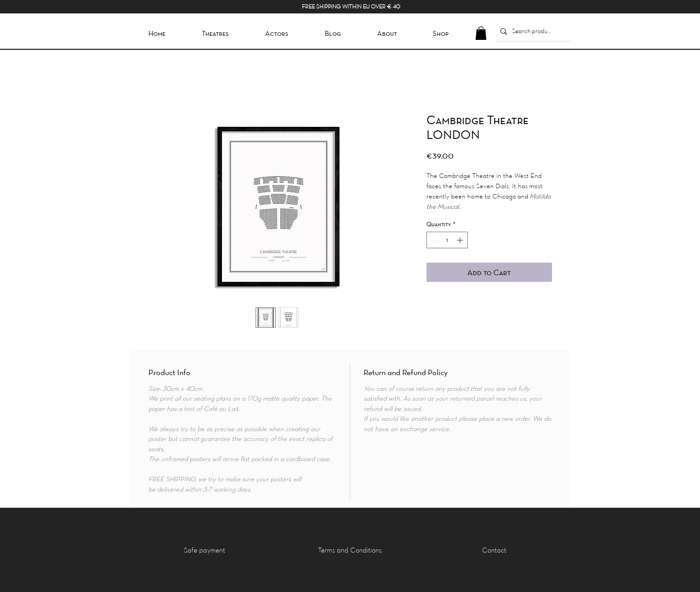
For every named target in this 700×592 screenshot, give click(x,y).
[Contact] (494, 550)
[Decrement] (433, 240)
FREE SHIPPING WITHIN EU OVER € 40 (351, 6)
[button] (481, 33)
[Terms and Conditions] (350, 550)
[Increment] (461, 240)
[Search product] (532, 31)
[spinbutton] (447, 240)
